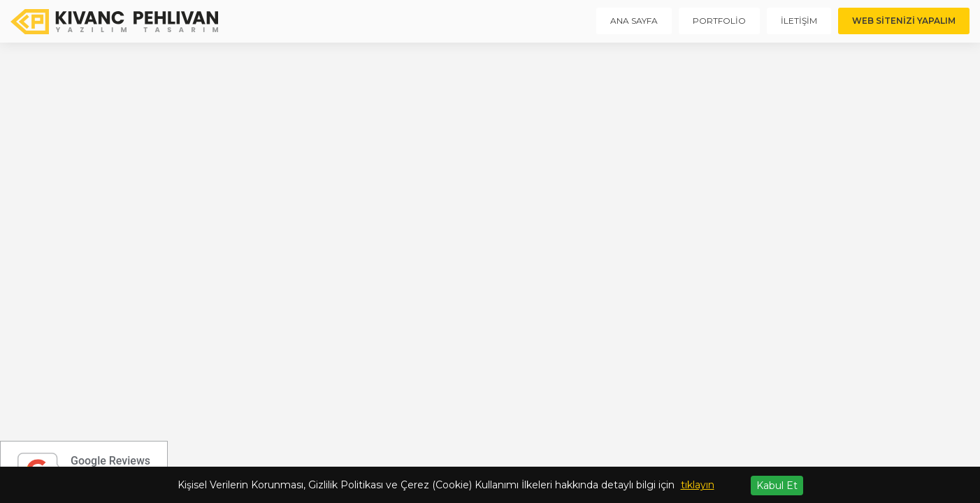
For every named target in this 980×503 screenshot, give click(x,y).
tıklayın (698, 485)
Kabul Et (777, 486)
